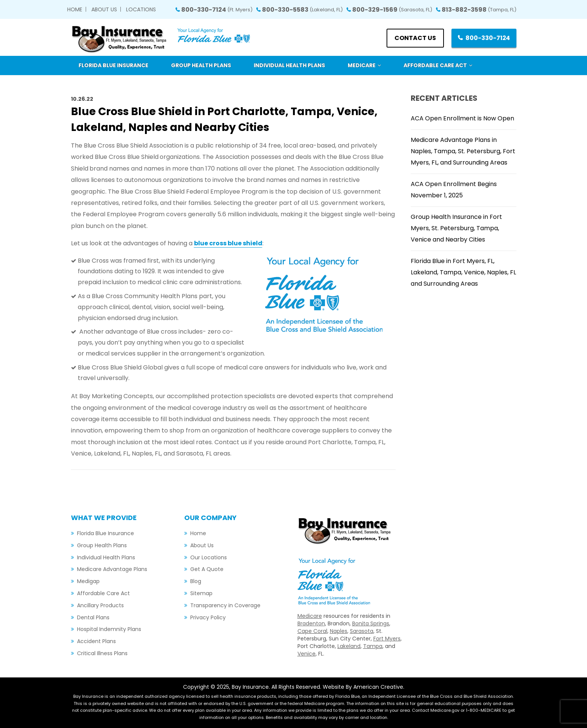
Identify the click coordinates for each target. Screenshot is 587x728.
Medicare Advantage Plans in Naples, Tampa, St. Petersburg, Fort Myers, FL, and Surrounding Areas (463, 151)
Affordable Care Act (103, 593)
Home (75, 9)
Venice (307, 654)
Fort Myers (387, 639)
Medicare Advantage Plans (112, 569)
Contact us (415, 38)
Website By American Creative (363, 687)
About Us (104, 9)
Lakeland (349, 646)
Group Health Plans (102, 545)
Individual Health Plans (106, 557)
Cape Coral (312, 631)
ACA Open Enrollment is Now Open (462, 118)
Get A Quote (207, 569)
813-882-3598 (479, 10)
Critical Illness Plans (102, 653)
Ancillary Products (100, 605)
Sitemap (201, 593)
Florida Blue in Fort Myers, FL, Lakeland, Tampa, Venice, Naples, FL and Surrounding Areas (463, 272)
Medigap (88, 581)
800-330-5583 (302, 10)
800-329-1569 (392, 10)
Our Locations (209, 557)
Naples (339, 631)
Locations (141, 9)
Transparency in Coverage (225, 605)
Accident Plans (96, 641)
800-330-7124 (217, 10)
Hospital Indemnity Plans (109, 629)
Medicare (310, 616)
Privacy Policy (208, 617)
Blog (196, 581)
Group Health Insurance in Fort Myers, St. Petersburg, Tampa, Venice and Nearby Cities (456, 228)
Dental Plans (93, 617)
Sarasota (362, 631)
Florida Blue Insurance (106, 533)
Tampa (373, 646)
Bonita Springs (371, 623)
